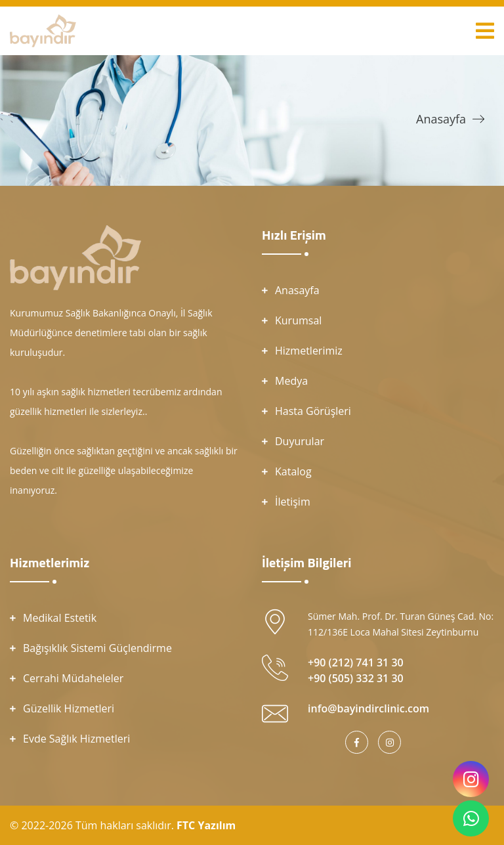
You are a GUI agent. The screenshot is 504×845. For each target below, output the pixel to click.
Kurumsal (298, 320)
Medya (291, 381)
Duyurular (300, 441)
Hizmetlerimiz (309, 351)
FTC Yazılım (206, 825)
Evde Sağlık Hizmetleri (76, 739)
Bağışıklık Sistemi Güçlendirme (97, 648)
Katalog (293, 471)
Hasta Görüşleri (313, 411)
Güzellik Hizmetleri (69, 708)
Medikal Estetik (60, 618)
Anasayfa (441, 119)
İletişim (293, 502)
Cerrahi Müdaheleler (73, 678)
